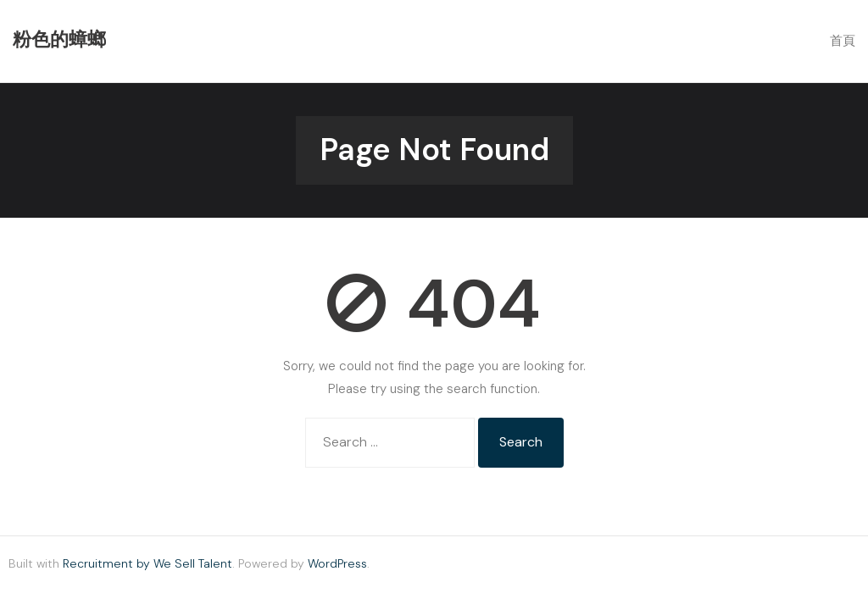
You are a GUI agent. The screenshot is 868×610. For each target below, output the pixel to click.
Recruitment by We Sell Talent (147, 563)
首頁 (843, 41)
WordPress (337, 563)
